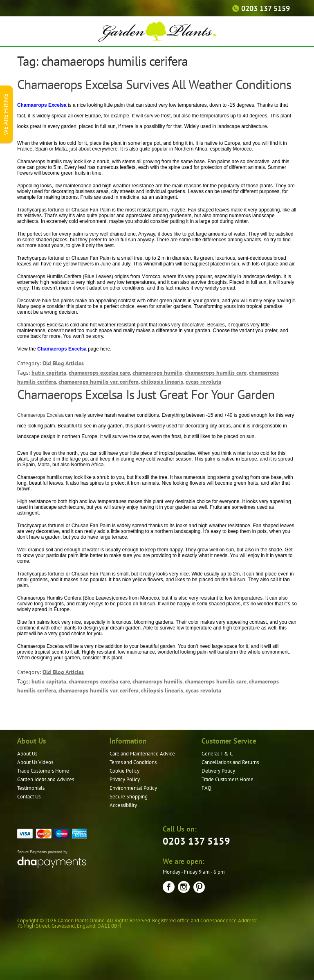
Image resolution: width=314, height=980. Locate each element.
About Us (27, 754)
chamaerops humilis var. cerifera (99, 382)
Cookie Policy (124, 771)
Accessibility (123, 805)
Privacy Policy (125, 779)
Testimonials (31, 788)
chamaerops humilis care (216, 373)
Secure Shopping (129, 797)
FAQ (206, 788)
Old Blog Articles (63, 363)
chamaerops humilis (157, 373)
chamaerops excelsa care (99, 373)
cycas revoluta (203, 382)
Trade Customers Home (43, 771)
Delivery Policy (218, 771)
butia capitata (49, 373)
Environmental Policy (133, 788)
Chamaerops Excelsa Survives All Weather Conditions (154, 84)
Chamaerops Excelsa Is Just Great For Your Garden (146, 394)
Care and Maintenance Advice (142, 754)
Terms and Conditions (133, 762)
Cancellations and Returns (230, 762)
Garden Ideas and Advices (46, 779)
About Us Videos (35, 762)
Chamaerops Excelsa (41, 415)
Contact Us (29, 797)
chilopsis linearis (162, 382)
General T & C (217, 754)
